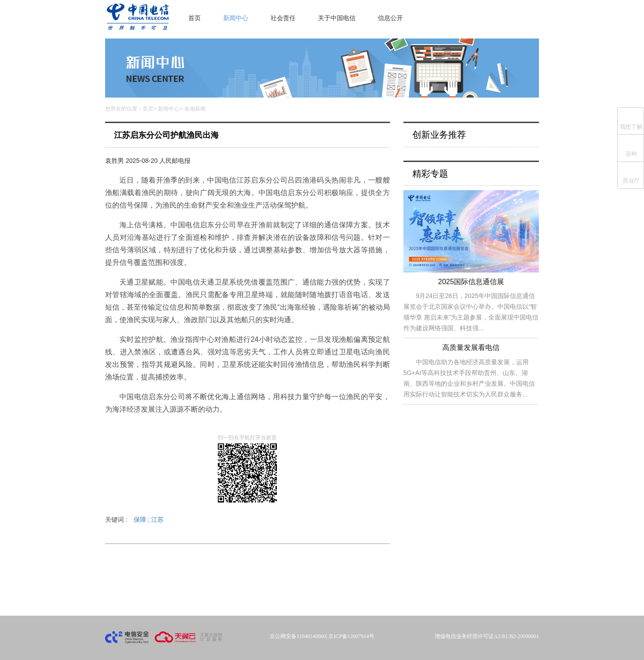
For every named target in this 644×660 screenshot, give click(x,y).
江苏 (157, 519)
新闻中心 (236, 18)
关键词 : (134, 519)
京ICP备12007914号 (351, 636)
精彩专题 (430, 174)
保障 (143, 519)
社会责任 (283, 18)
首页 (195, 18)
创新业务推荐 (439, 135)
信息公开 (390, 18)
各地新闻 (195, 109)
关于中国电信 (337, 18)
